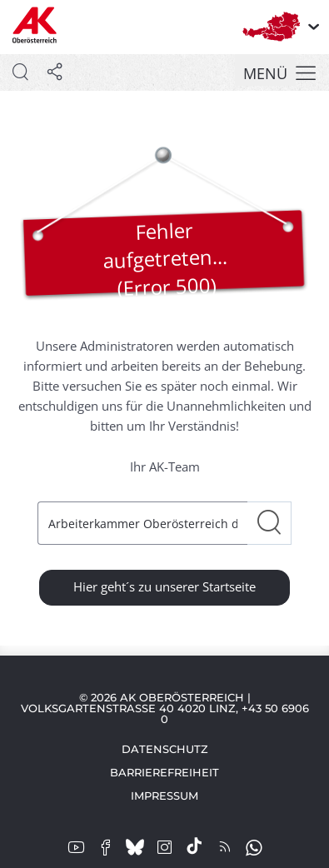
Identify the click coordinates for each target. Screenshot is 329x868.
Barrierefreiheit (164, 772)
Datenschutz (165, 749)
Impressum (164, 796)
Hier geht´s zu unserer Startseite (164, 586)
